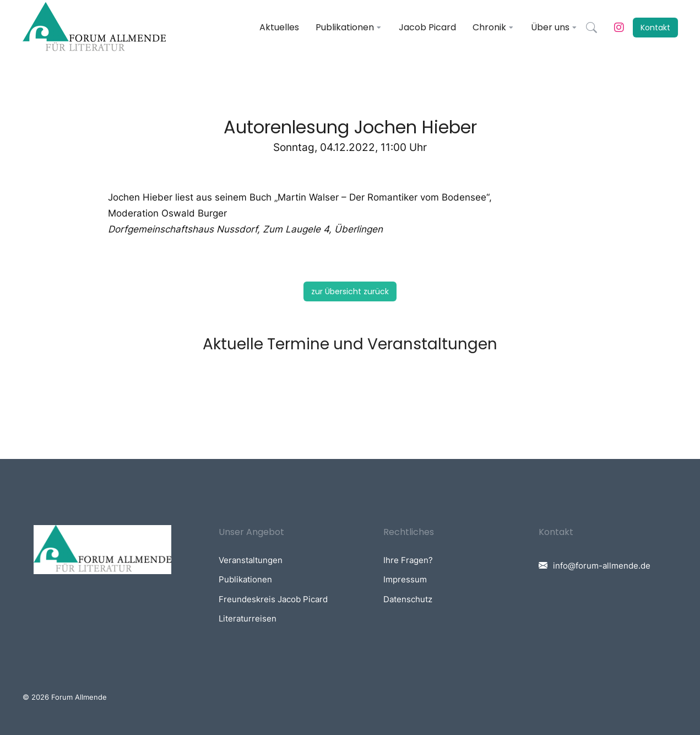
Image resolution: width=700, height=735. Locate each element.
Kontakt (655, 28)
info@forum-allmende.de (602, 566)
